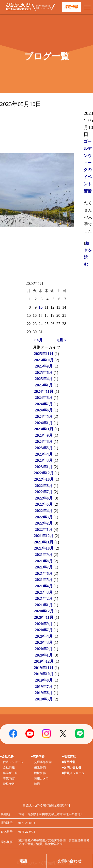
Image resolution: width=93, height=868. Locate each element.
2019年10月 (44, 674)
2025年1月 (44, 385)
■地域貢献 (69, 756)
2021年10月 (44, 548)
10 (41, 307)
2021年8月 (44, 561)
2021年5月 (44, 580)
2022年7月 (44, 492)
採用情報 (71, 7)
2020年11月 (44, 617)
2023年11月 (44, 429)
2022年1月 (44, 530)
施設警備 (40, 767)
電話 (23, 861)
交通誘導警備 (43, 762)
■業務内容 (38, 756)
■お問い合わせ (72, 767)
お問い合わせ (70, 861)
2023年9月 (44, 435)
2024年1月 (44, 423)
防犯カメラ (41, 778)
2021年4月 (44, 586)
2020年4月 (44, 636)
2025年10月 (44, 360)
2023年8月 (44, 441)
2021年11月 (44, 542)
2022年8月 (44, 486)
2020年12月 (44, 611)
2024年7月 (44, 404)
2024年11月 (44, 391)
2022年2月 (44, 523)
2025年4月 (44, 379)
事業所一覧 (10, 773)
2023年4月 (44, 454)
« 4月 (38, 340)
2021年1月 (44, 605)
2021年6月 (44, 573)
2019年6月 (44, 693)
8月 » (62, 340)
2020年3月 (44, 642)
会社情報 (9, 767)
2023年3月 (44, 460)
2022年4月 (44, 511)
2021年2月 (44, 598)
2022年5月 (44, 504)
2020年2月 (44, 649)
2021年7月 (44, 567)
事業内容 (9, 778)
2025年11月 (44, 354)
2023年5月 (44, 448)
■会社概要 (7, 756)
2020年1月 (44, 655)
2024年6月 (44, 410)
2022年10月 (44, 479)
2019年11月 (44, 668)
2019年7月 (44, 687)
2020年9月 (44, 624)
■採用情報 (69, 762)
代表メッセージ (13, 762)
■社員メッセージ (73, 773)
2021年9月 (44, 555)
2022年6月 (44, 498)
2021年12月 (44, 536)
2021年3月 (44, 592)
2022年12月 (44, 473)
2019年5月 (44, 699)
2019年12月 (44, 661)
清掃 (37, 784)
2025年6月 (44, 373)
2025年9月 (44, 366)
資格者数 (9, 784)
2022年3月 (44, 517)
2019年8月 (44, 680)
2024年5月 (44, 416)
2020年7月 (44, 630)
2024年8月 (44, 398)
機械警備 (40, 773)
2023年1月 (44, 467)
